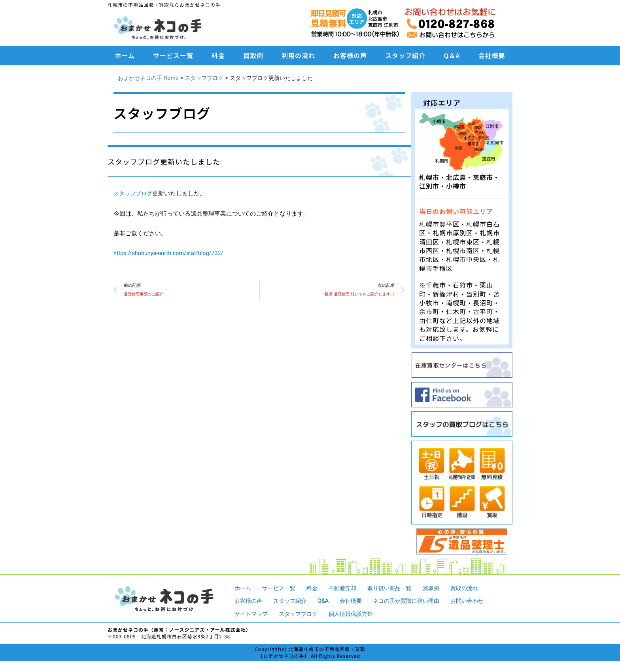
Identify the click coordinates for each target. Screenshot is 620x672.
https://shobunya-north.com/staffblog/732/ (171, 253)
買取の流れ (476, 588)
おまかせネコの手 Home (148, 78)
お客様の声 (350, 55)
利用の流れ (298, 55)
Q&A (328, 601)
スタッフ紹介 (405, 55)
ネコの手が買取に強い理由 (415, 601)
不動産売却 (348, 588)
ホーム (125, 55)
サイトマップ (252, 614)
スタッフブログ (204, 78)
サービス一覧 (173, 55)
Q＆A (452, 55)
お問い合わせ (479, 601)
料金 (218, 55)
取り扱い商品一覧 (397, 588)
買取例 (253, 55)
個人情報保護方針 (357, 614)
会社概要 (491, 55)
